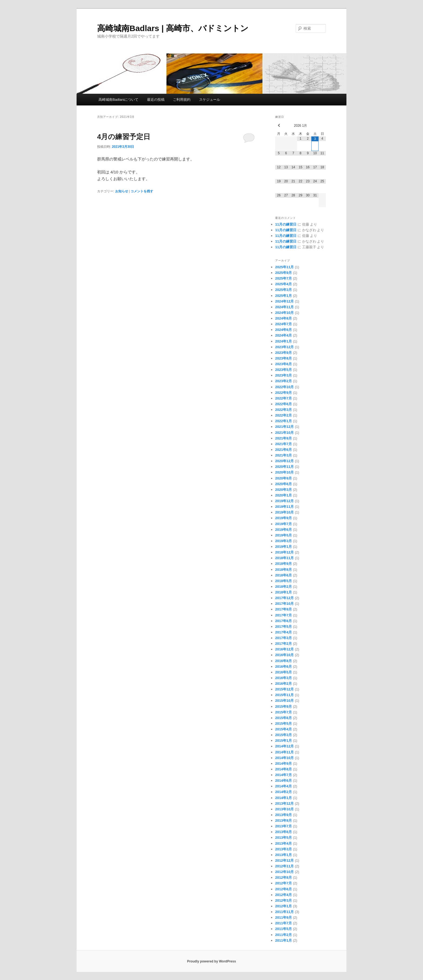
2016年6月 (284, 667)
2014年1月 (284, 798)
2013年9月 (284, 815)
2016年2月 (284, 684)
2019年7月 (284, 524)
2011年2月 (284, 935)
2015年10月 (284, 701)
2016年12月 (284, 649)
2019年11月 (284, 507)
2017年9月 (284, 609)
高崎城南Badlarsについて (118, 100)
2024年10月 (284, 313)
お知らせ (122, 191)
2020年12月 (284, 461)
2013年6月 (284, 832)
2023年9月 (284, 353)
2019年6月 (284, 530)
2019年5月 (284, 535)
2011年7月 (284, 923)
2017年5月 (284, 627)
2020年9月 (284, 478)
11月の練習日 (286, 224)
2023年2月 (284, 381)
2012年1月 (284, 906)
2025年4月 (284, 284)
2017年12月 (284, 598)
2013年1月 (284, 855)
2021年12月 (284, 427)
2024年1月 (284, 341)
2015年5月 (284, 724)
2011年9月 (284, 917)
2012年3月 (284, 900)
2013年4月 (284, 843)
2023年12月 (284, 347)
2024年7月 (284, 324)
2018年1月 (284, 592)
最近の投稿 (156, 100)
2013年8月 (284, 820)
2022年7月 (284, 398)
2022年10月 (284, 387)
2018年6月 (284, 575)
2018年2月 (284, 587)
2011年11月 (284, 912)
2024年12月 (284, 301)
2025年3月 (284, 290)
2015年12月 (284, 689)
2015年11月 (284, 695)
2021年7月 (284, 444)
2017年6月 (284, 621)
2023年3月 (284, 375)
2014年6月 (284, 781)
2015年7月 (284, 712)
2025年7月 (284, 278)
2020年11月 (284, 467)
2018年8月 (284, 570)
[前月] (279, 125)
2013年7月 (284, 826)
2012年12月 (284, 860)
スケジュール (210, 100)
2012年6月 (284, 889)
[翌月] (322, 125)
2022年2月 (284, 415)
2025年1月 (284, 296)
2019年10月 (284, 512)
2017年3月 (284, 638)
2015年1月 (284, 741)
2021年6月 (284, 450)
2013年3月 (284, 849)
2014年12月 (284, 746)
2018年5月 (284, 581)
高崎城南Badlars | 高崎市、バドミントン (173, 28)
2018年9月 (284, 564)
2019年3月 (284, 541)
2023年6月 (284, 364)
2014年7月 (284, 775)
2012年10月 (284, 872)
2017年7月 (284, 615)
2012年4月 (284, 895)
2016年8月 (284, 661)
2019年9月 (284, 518)
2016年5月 (284, 672)
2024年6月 (284, 330)
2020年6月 (284, 484)
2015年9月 (284, 707)
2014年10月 (284, 758)
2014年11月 (284, 752)
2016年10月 (284, 655)
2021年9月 (284, 438)
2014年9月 (284, 763)
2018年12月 (284, 552)
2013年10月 (284, 809)
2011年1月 (284, 940)
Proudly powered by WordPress (211, 961)
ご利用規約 (182, 100)
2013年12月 (284, 803)
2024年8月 (284, 318)
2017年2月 (284, 644)
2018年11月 (284, 558)
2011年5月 (284, 929)
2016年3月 (284, 678)
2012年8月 (284, 877)
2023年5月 (284, 370)
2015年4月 (284, 729)
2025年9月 (284, 273)
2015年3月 (284, 735)
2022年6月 (284, 404)
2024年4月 (284, 335)
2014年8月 (284, 769)
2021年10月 (284, 433)
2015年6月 (284, 718)
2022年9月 (284, 393)
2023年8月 (284, 358)
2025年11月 (284, 267)
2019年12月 (284, 501)
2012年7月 (284, 883)
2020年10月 (284, 472)
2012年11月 (284, 866)
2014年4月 (284, 786)
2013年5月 (284, 838)
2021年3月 (284, 455)
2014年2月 (284, 792)
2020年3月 (284, 490)
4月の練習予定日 (124, 137)
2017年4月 (284, 632)
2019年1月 (284, 547)
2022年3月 (284, 410)
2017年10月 (284, 604)
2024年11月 (284, 307)
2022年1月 (284, 421)
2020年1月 (284, 495)
